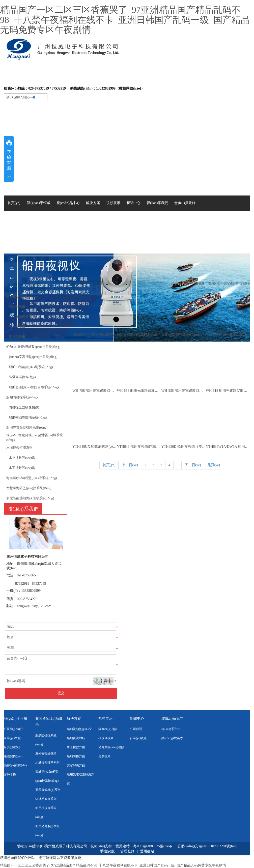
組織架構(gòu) (13, 756)
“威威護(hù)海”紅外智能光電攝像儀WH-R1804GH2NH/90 (95, 335)
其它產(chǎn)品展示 (237, 283)
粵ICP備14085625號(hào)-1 (154, 846)
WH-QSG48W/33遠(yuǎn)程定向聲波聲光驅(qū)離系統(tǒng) (184, 335)
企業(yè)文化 (12, 738)
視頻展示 (105, 719)
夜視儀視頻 (106, 738)
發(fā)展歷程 (12, 747)
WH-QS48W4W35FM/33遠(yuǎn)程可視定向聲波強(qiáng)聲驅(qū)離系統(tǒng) (139, 335)
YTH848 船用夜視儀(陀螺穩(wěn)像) (139, 447)
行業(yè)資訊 (138, 738)
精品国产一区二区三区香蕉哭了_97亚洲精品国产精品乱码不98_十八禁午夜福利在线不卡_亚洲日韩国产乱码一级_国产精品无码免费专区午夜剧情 (125, 20)
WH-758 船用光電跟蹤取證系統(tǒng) (95, 391)
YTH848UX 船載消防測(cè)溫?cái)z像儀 (95, 447)
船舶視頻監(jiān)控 (79, 729)
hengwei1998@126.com (34, 606)
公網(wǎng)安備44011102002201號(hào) (207, 846)
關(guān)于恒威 (16, 719)
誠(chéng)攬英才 (172, 738)
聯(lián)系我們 (172, 719)
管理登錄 (127, 851)
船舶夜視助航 (76, 738)
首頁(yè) (214, 283)
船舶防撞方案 (76, 756)
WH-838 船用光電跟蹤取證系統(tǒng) (184, 391)
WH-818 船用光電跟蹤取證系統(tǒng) (228, 391)
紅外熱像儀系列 (46, 799)
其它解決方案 (76, 765)
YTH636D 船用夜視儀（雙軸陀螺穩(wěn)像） (184, 447)
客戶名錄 (10, 774)
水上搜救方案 (76, 747)
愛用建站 (123, 846)
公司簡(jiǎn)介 (13, 729)
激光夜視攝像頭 (46, 753)
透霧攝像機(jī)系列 (48, 790)
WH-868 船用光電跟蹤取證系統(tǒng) (228, 335)
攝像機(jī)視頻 (108, 729)
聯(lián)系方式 (171, 729)
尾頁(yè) (214, 465)
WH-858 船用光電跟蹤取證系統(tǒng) (139, 391)
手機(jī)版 (107, 851)
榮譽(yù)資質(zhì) (15, 765)
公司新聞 (136, 729)
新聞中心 (137, 719)
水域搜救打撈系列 (47, 763)
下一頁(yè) (193, 465)
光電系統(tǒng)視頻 (111, 747)
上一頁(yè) (130, 465)
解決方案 (74, 719)
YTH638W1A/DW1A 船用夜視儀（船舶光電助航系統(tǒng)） (228, 447)
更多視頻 (104, 756)
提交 (61, 693)
